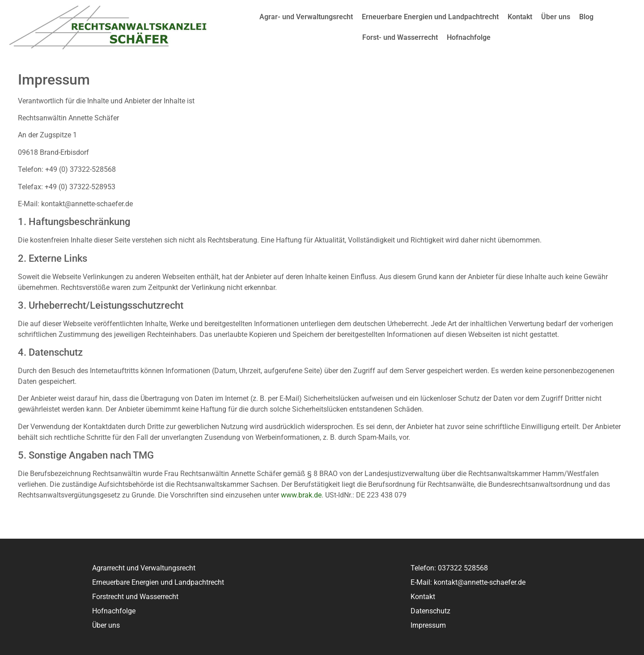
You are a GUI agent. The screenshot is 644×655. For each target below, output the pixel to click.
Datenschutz (430, 611)
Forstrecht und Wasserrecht (135, 597)
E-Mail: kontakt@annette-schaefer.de (468, 582)
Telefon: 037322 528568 (449, 568)
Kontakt (520, 17)
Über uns (556, 17)
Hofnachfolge (469, 37)
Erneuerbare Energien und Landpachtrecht (430, 17)
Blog (586, 17)
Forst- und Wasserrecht (400, 37)
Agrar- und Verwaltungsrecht (306, 17)
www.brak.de (301, 495)
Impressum (428, 625)
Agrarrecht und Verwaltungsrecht (144, 568)
